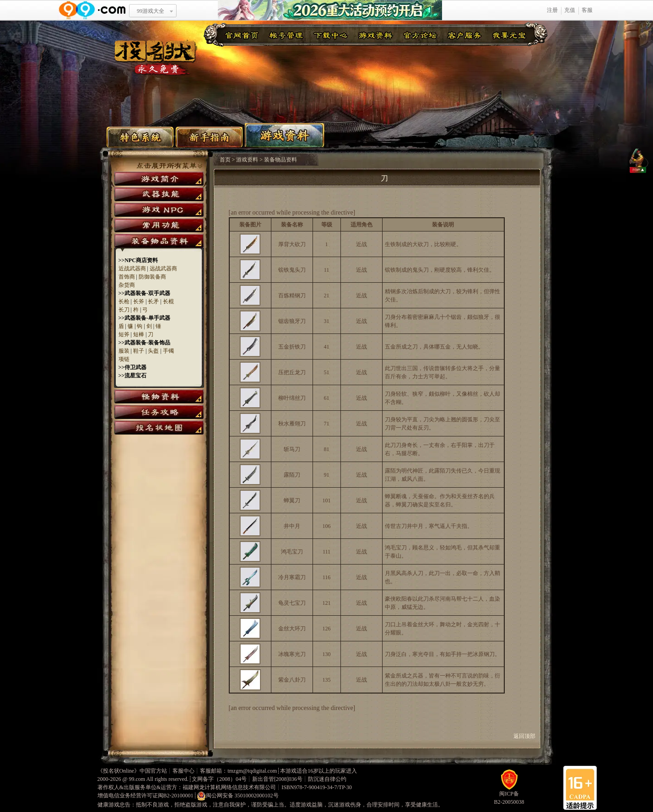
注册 (552, 10)
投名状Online (119, 771)
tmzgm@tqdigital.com (252, 771)
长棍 (168, 301)
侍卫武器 (135, 367)
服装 (124, 351)
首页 (225, 160)
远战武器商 (163, 269)
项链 (124, 359)
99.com (137, 779)
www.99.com (92, 10)
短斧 (124, 334)
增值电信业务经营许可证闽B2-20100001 (146, 796)
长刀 (124, 310)
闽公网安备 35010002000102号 (238, 796)
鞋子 (139, 351)
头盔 (153, 351)
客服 (587, 10)
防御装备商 (152, 277)
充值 (570, 10)
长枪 (124, 301)
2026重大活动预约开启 (330, 10)
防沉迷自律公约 (327, 779)
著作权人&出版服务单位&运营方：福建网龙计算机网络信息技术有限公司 (187, 787)
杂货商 (127, 285)
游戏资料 (285, 135)
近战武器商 (132, 269)
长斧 (139, 301)
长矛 (153, 301)
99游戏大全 (151, 11)
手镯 (168, 351)
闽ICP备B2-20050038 (509, 795)
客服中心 (183, 771)
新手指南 (209, 137)
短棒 (139, 334)
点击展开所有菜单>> (170, 166)
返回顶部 (527, 736)
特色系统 (140, 137)
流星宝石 (135, 376)
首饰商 (127, 277)
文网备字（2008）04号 (219, 779)
